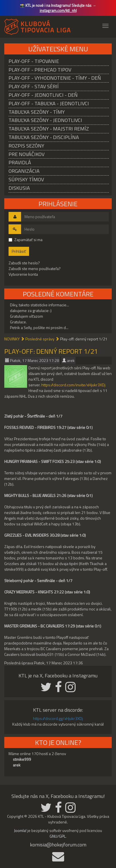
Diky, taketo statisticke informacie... (39, 305)
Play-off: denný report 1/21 (51, 351)
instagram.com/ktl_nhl (58, 10)
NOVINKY (12, 339)
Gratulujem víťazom (27, 316)
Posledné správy (40, 339)
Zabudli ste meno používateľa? (35, 268)
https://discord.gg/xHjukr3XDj (58, 718)
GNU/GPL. (58, 836)
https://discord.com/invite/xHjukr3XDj (73, 385)
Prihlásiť (19, 251)
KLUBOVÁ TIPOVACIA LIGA (46, 26)
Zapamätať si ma (26, 240)
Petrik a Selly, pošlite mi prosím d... (39, 327)
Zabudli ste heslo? (24, 263)
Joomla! (20, 830)
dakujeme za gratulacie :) (31, 310)
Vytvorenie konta (23, 274)
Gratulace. (18, 322)
